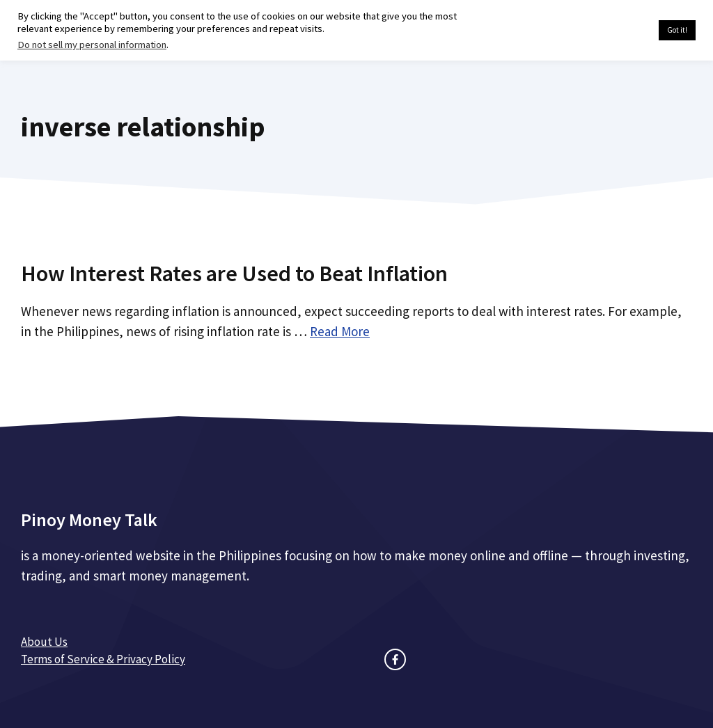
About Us (44, 642)
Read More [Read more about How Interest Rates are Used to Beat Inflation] (340, 331)
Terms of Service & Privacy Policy (103, 659)
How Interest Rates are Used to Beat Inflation (234, 274)
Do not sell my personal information (92, 45)
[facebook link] (395, 659)
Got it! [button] (677, 30)
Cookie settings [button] (615, 31)
